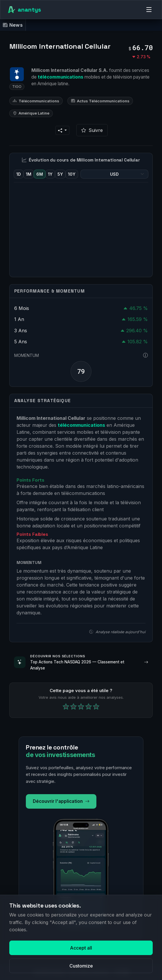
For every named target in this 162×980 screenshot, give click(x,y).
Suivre (92, 130)
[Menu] (149, 10)
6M (40, 174)
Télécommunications (36, 101)
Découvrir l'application (61, 802)
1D (19, 174)
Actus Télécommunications (100, 101)
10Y (72, 174)
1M (29, 174)
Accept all (81, 948)
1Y (50, 174)
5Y (60, 174)
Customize (81, 966)
